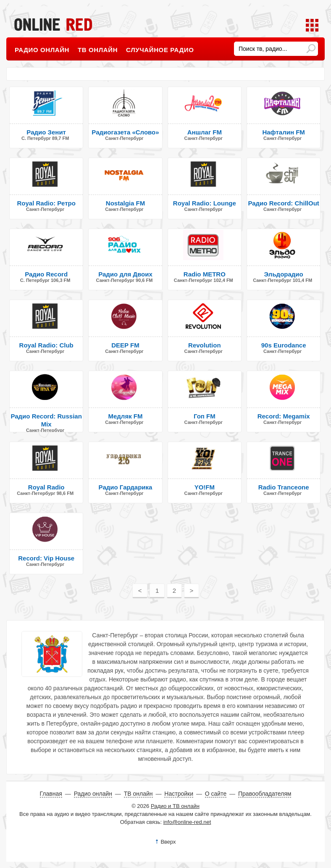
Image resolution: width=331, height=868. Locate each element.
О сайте (216, 794)
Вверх (168, 842)
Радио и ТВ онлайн (175, 806)
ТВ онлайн (98, 50)
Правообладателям (265, 794)
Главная (51, 794)
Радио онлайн (42, 50)
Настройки (179, 794)
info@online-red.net (187, 822)
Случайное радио (160, 50)
